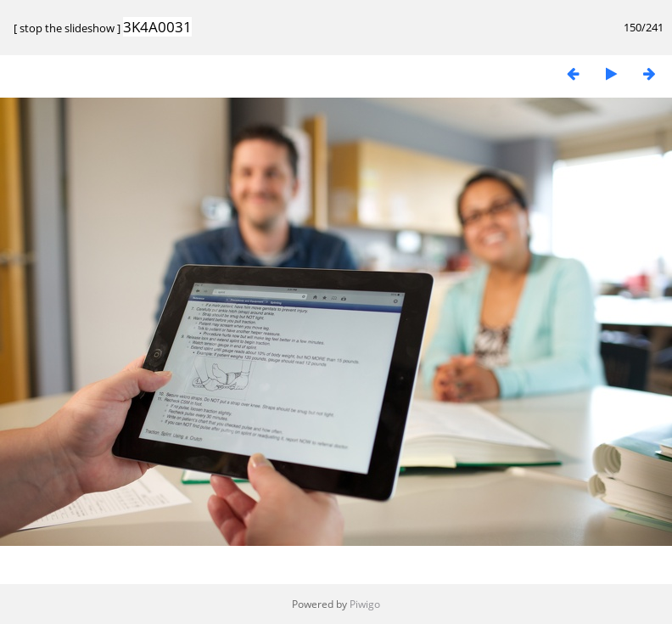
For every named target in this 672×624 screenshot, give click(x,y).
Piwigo (365, 604)
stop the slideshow (67, 28)
